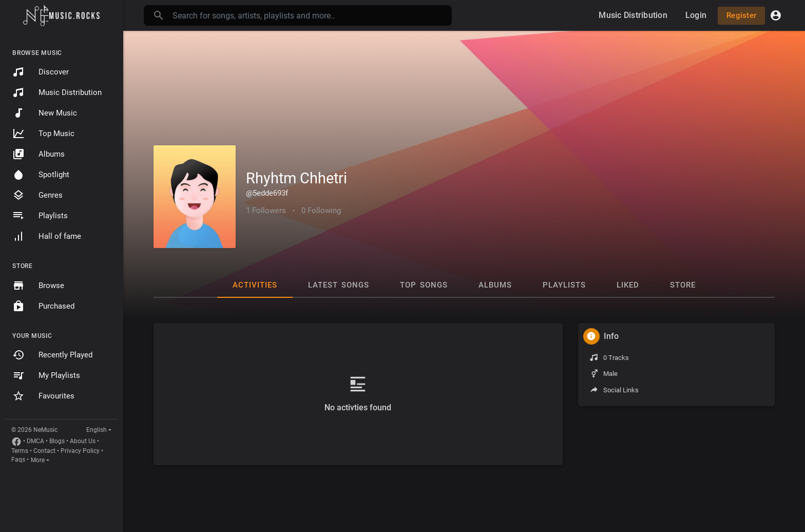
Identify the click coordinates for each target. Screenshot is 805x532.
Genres (37, 195)
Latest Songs (339, 285)
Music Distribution (57, 92)
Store (683, 285)
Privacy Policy (80, 451)
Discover (41, 72)
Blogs (57, 441)
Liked (628, 285)
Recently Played (52, 355)
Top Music (43, 134)
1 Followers (266, 211)
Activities (255, 285)
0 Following (321, 211)
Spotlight (41, 175)
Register (741, 15)
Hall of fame (47, 236)
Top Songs (424, 285)
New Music (45, 113)
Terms (20, 451)
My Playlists (46, 375)
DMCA (35, 441)
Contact (44, 451)
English (97, 430)
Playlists (40, 216)
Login (696, 15)
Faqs (18, 460)
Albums (39, 154)
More (38, 460)
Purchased (43, 306)
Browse (38, 286)
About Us (83, 441)
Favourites (43, 396)
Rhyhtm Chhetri (296, 178)
